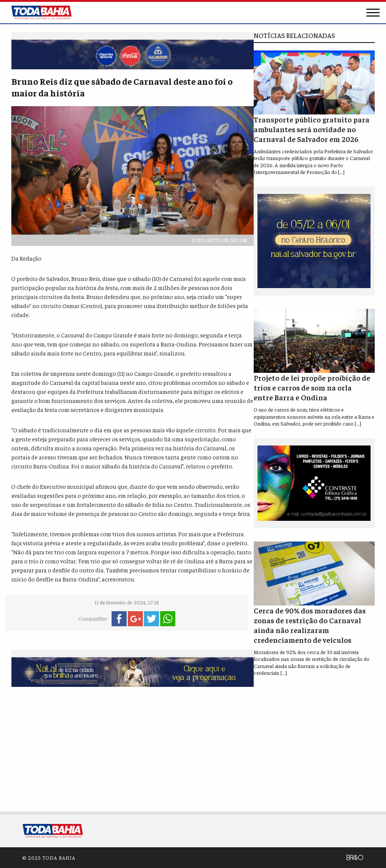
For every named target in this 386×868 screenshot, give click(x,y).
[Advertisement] (132, 747)
